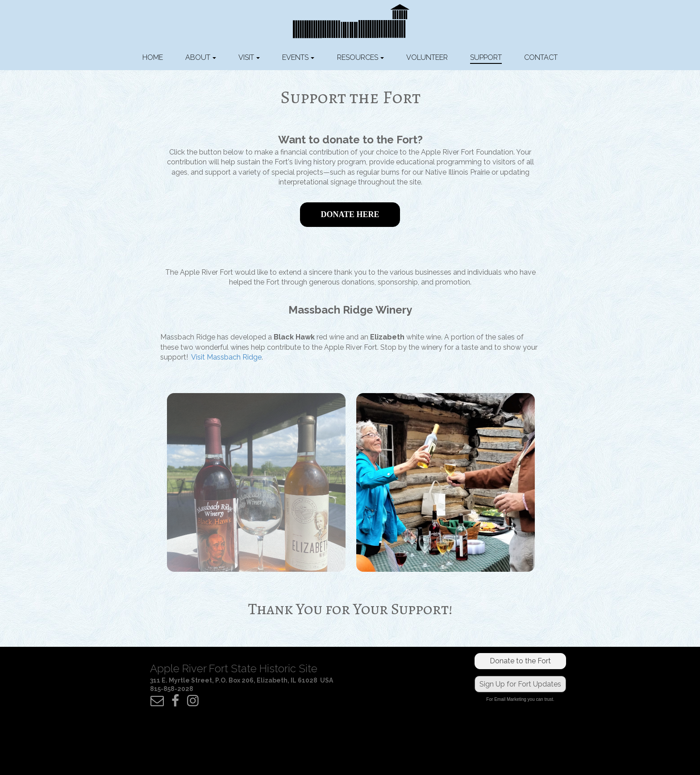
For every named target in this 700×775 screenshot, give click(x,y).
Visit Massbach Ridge (226, 357)
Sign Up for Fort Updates (520, 684)
